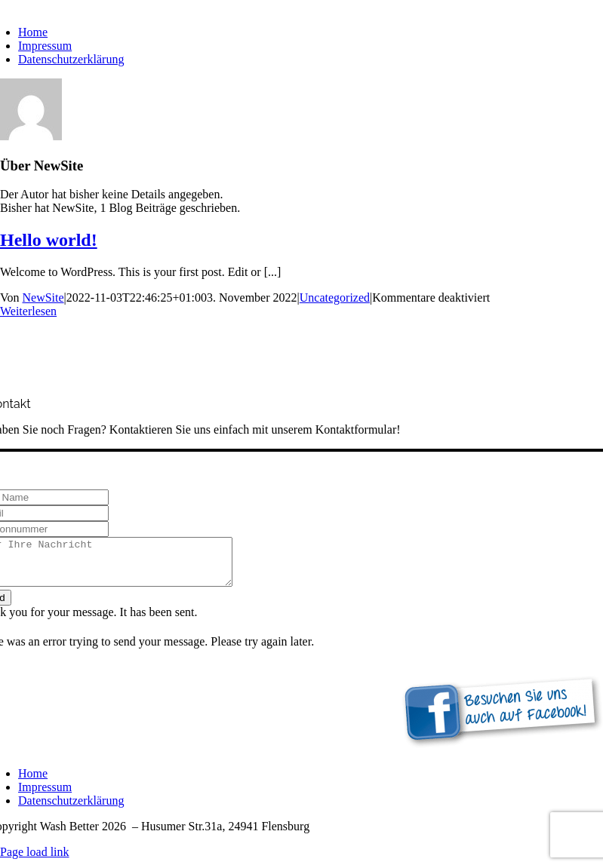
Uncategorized (335, 298)
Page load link (35, 861)
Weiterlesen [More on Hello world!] (28, 311)
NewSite (43, 298)
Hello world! (49, 240)
